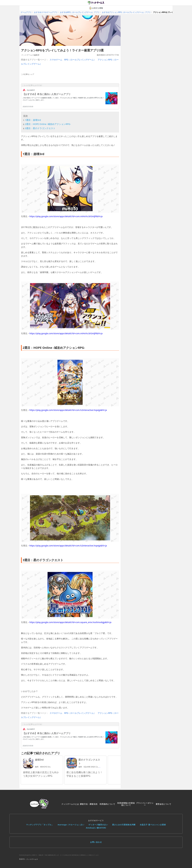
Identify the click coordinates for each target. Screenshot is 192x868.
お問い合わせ (96, 842)
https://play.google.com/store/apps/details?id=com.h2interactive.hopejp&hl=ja (68, 410)
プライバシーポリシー (145, 804)
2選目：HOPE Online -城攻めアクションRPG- (48, 124)
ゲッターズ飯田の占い (98, 825)
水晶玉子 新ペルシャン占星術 (153, 825)
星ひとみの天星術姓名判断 (124, 825)
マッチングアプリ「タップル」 (40, 825)
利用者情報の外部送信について (126, 804)
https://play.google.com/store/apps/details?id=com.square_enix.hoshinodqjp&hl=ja (70, 622)
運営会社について (163, 804)
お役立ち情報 (96, 8)
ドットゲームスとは (70, 804)
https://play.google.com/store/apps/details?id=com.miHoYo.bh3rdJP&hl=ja (66, 216)
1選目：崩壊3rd (33, 120)
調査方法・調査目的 (89, 804)
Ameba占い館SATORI (96, 828)
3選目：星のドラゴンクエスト (40, 128)
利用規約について (107, 804)
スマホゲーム (56, 60)
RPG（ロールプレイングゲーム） (80, 60)
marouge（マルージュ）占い (71, 825)
